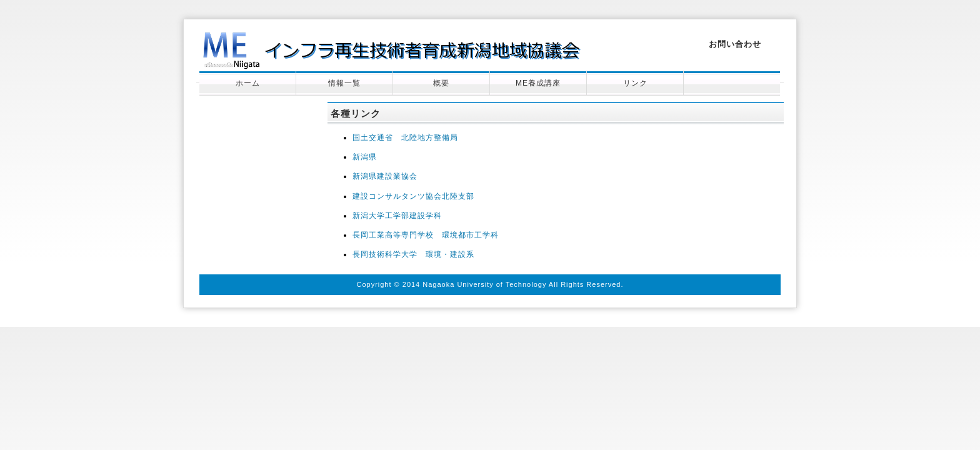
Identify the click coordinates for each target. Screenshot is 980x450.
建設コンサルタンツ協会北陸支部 (413, 196)
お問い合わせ (735, 44)
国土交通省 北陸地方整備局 (405, 137)
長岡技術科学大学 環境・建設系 (413, 254)
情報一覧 (344, 83)
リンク (635, 83)
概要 (441, 83)
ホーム (248, 83)
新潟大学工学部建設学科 (397, 216)
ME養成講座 (538, 83)
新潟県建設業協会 (385, 176)
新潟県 (365, 157)
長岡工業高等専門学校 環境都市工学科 (426, 235)
